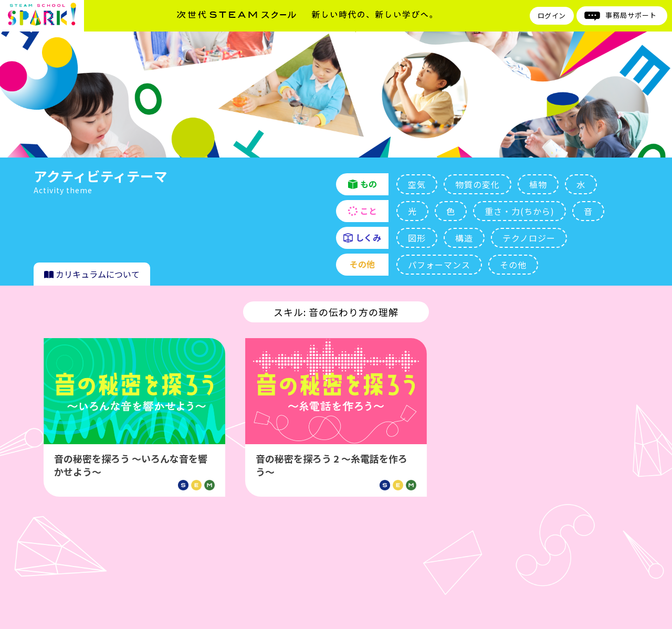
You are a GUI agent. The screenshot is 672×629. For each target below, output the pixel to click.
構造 (464, 238)
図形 (417, 238)
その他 (513, 265)
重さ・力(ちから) (519, 211)
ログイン (552, 15)
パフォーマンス (439, 265)
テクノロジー (529, 238)
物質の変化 (477, 184)
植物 (538, 184)
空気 (417, 184)
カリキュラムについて (92, 274)
